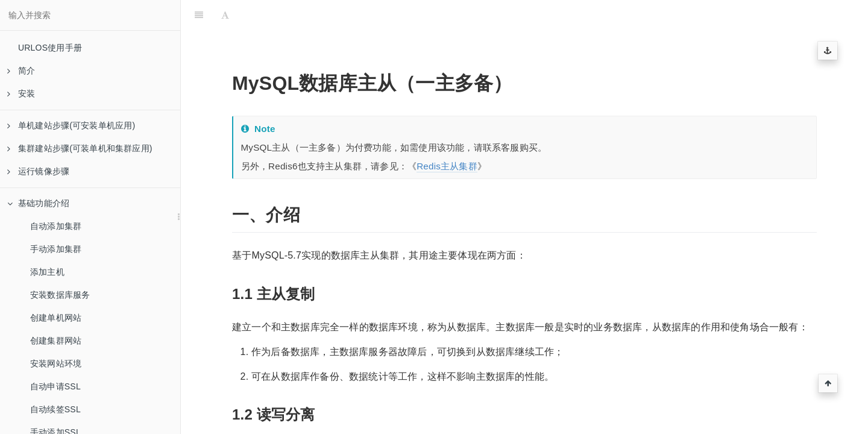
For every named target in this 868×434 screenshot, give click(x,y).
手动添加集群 (56, 249)
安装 (21, 93)
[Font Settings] (225, 15)
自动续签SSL (55, 409)
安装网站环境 (56, 363)
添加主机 (47, 272)
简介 (21, 71)
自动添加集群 (56, 226)
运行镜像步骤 (38, 171)
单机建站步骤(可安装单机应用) (71, 125)
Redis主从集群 (447, 166)
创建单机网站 (56, 318)
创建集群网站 (56, 341)
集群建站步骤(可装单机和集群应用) (80, 148)
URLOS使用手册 (50, 48)
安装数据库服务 (60, 295)
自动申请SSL (55, 386)
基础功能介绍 (38, 203)
